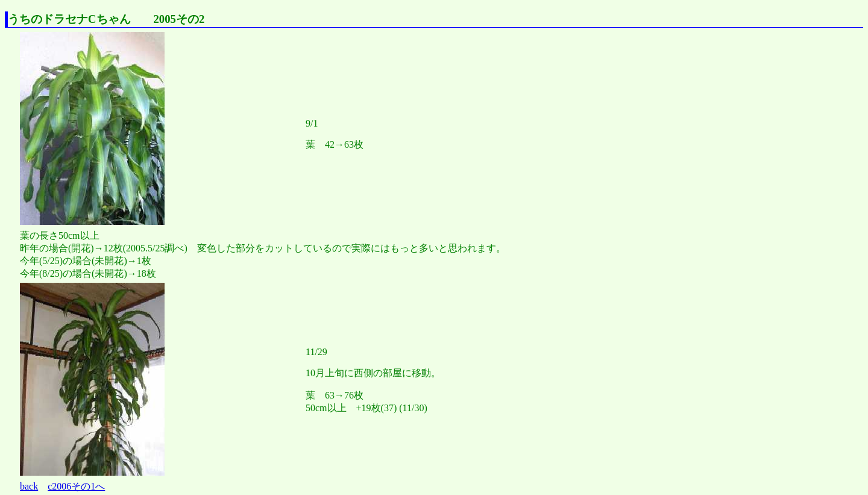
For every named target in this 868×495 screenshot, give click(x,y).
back (29, 486)
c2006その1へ (76, 486)
